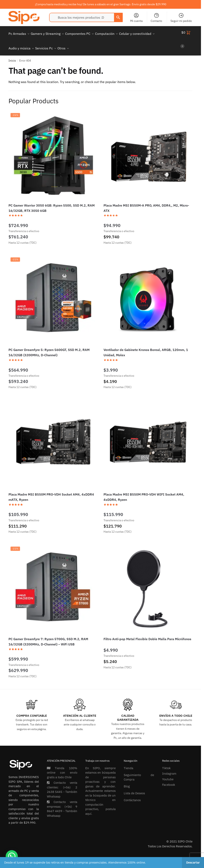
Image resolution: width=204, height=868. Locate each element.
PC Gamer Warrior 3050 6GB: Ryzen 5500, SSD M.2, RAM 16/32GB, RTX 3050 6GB (52, 203)
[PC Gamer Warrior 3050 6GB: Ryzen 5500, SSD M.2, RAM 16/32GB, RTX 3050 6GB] (53, 151)
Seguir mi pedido (181, 18)
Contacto (156, 18)
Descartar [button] (193, 862)
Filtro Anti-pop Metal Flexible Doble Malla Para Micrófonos (147, 634)
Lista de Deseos (134, 788)
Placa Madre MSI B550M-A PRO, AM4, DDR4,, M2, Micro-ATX (146, 203)
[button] (12, 856)
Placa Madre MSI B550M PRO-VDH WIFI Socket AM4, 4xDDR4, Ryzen (144, 492)
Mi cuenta (136, 18)
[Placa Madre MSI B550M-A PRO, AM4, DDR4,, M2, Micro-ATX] (148, 151)
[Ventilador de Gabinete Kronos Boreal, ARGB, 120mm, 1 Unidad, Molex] (148, 295)
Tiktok (166, 763)
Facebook (169, 780)
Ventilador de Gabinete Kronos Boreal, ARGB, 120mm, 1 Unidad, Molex (146, 348)
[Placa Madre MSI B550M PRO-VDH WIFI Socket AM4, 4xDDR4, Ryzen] (148, 440)
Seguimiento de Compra (139, 772)
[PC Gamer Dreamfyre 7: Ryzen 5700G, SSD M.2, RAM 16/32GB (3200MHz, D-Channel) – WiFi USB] (53, 584)
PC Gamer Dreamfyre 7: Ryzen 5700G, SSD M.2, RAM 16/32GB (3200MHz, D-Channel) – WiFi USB (48, 637)
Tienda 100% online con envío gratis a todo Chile (62, 768)
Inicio (12, 56)
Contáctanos (132, 795)
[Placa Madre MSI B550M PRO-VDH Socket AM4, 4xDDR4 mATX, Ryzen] (53, 440)
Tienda (128, 763)
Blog (127, 781)
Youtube (168, 774)
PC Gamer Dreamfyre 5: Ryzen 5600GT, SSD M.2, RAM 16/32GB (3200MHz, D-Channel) (49, 348)
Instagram (169, 769)
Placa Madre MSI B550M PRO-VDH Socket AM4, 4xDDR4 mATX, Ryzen (51, 492)
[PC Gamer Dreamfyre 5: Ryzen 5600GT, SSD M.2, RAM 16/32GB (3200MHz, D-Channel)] (53, 295)
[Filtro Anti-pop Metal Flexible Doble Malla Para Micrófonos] (148, 584)
